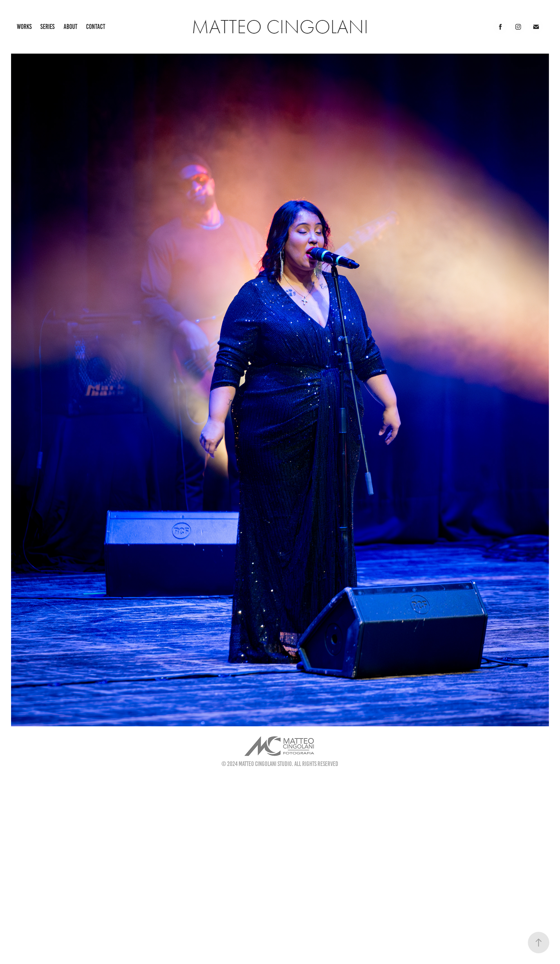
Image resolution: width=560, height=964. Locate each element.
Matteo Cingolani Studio (265, 764)
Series (47, 27)
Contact (96, 27)
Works (24, 27)
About (71, 27)
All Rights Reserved (316, 764)
